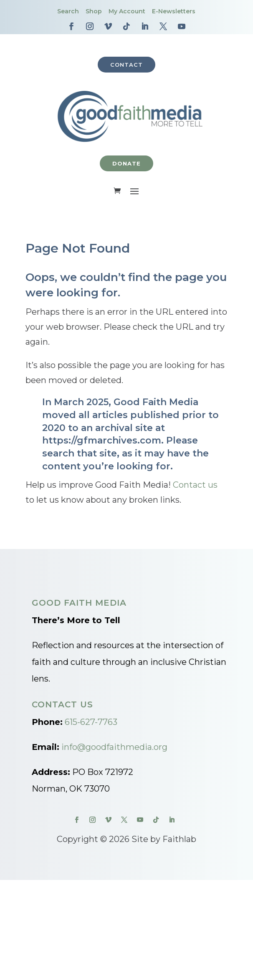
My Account (127, 11)
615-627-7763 (91, 722)
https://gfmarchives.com (102, 440)
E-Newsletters (174, 11)
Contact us (195, 485)
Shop (94, 11)
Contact (126, 65)
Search (68, 11)
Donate (126, 163)
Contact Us (62, 704)
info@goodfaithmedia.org (114, 747)
